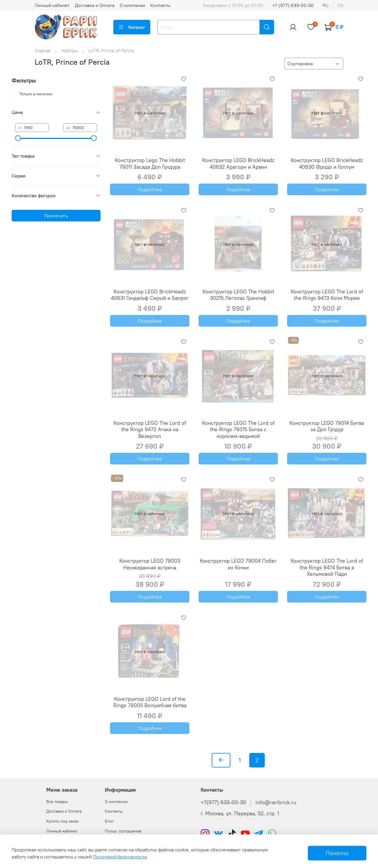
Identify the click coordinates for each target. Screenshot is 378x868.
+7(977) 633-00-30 (223, 802)
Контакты (160, 5)
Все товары (57, 802)
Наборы (69, 50)
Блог (109, 821)
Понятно (337, 853)
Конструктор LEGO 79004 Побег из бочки (238, 564)
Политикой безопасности (120, 857)
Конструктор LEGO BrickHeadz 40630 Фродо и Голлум (327, 163)
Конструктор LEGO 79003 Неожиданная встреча (150, 564)
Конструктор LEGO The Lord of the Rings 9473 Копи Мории (327, 295)
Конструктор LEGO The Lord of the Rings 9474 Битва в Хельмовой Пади (327, 567)
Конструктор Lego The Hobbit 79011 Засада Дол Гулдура (150, 163)
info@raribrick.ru (276, 802)
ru (325, 5)
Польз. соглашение (123, 831)
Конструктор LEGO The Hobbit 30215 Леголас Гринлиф (238, 295)
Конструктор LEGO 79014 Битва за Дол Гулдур (327, 426)
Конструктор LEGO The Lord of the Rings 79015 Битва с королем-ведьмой (238, 429)
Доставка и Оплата (95, 5)
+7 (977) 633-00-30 (293, 5)
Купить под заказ (62, 821)
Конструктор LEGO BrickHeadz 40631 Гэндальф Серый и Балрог (150, 295)
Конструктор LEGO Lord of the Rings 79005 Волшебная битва (150, 702)
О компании (132, 5)
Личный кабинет (52, 5)
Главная (43, 50)
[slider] (18, 138)
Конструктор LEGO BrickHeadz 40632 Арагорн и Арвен (238, 163)
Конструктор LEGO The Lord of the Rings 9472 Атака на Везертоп (150, 429)
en (340, 5)
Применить (56, 216)
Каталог (132, 27)
